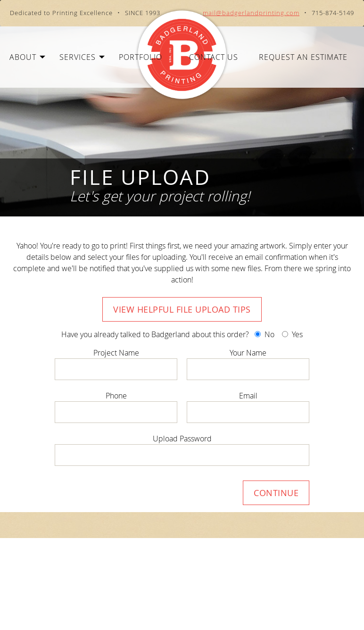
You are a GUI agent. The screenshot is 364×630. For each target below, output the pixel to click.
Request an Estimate (303, 57)
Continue (276, 493)
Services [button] (82, 57)
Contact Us (214, 57)
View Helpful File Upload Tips (182, 309)
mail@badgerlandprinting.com (251, 13)
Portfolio (141, 57)
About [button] (27, 57)
